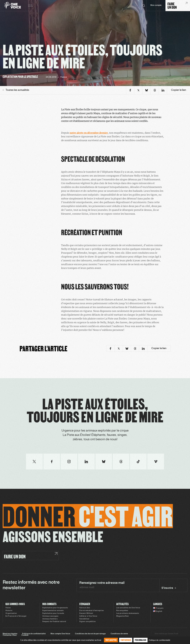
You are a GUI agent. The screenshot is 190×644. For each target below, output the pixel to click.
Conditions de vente (119, 634)
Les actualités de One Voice (128, 608)
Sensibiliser (84, 619)
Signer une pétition (87, 622)
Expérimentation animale (53, 611)
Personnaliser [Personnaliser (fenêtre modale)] (141, 640)
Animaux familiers (50, 619)
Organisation (11, 613)
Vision (8, 608)
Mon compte (156, 5)
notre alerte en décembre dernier (89, 133)
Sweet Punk (173, 634)
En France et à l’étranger (16, 616)
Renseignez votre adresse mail (102, 583)
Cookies (25, 635)
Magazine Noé (122, 616)
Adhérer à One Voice (88, 616)
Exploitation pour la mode (53, 613)
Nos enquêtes (122, 611)
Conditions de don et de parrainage (90, 634)
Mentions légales (10, 634)
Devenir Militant (86, 613)
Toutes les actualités (16, 90)
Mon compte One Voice (60, 634)
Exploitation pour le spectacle (55, 608)
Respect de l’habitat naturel (54, 622)
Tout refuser (126, 640)
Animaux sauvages (50, 616)
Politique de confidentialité (34, 634)
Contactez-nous (10, 635)
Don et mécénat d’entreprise (91, 611)
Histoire (9, 611)
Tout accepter (111, 640)
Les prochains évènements (128, 613)
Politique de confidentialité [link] (159, 640)
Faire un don (85, 608)
